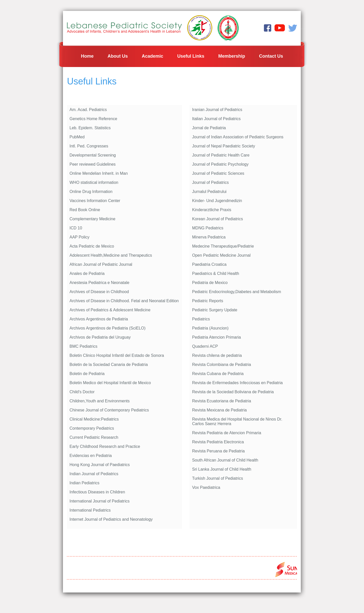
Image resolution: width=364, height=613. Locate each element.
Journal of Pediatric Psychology (220, 164)
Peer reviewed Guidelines (93, 164)
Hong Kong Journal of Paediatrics (100, 465)
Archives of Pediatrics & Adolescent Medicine (110, 310)
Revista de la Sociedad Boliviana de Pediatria (233, 392)
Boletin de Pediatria (87, 374)
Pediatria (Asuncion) (210, 328)
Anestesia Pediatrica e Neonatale (99, 283)
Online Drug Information (91, 192)
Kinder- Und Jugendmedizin (217, 201)
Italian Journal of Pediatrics (216, 119)
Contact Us (271, 56)
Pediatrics (201, 319)
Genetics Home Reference (93, 119)
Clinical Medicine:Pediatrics (94, 419)
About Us (118, 56)
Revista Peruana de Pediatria (218, 451)
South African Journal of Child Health (225, 460)
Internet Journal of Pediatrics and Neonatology (111, 519)
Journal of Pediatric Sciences (218, 173)
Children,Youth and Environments (100, 401)
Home (87, 56)
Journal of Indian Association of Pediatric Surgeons (238, 137)
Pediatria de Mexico (210, 283)
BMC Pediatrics (83, 346)
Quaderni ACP (205, 346)
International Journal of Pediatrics (99, 501)
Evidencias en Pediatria (91, 456)
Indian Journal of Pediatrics (94, 474)
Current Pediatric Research (94, 437)
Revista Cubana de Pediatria (218, 374)
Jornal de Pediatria (209, 128)
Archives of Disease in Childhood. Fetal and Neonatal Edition (124, 301)
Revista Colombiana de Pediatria (222, 365)
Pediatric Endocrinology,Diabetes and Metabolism (237, 292)
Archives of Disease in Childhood (99, 292)
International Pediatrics (90, 510)
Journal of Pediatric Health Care (221, 155)
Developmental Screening (93, 155)
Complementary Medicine (92, 219)
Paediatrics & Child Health (216, 273)
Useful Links (191, 56)
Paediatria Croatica (209, 264)
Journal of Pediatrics (210, 182)
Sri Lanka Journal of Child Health (222, 469)
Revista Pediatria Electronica (218, 442)
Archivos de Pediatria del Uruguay (100, 337)
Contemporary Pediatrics (92, 428)
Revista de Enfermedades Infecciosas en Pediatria (237, 383)
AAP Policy (79, 237)
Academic (153, 56)
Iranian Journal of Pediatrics (217, 110)
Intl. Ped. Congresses (89, 146)
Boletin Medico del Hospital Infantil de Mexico (110, 383)
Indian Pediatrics (84, 483)
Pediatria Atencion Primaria (217, 337)
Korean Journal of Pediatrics (218, 219)
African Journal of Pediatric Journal (101, 264)
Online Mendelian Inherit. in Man (99, 173)
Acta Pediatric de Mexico (92, 246)
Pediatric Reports (208, 301)
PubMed (77, 137)
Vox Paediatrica (206, 487)
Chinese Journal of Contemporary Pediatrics (109, 410)
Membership (232, 56)
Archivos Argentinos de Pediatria (99, 319)
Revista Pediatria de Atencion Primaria (227, 433)
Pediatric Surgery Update (215, 310)
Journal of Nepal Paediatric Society (224, 146)
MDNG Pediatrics (208, 228)
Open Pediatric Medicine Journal (221, 255)
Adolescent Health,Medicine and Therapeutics (111, 255)
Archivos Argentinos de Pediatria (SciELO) (108, 328)
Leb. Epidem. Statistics (90, 128)
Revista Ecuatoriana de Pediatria (222, 401)
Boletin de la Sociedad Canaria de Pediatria (109, 365)
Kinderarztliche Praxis (212, 210)
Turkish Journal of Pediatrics (218, 478)
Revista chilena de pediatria (217, 355)
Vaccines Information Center (95, 201)
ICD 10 (76, 228)
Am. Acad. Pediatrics (88, 110)
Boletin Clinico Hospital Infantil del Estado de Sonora (117, 355)
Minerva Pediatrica (209, 237)
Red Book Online (85, 210)
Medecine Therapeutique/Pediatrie (223, 246)
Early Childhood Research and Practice (105, 446)
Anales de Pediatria (87, 273)
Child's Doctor (82, 392)
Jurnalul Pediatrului (209, 192)
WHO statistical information (94, 182)
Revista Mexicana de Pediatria (219, 410)
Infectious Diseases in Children (97, 492)
